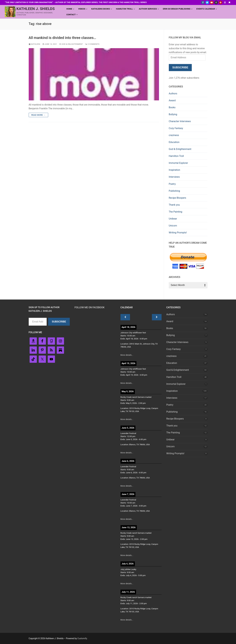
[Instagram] (216, 2)
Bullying (173, 114)
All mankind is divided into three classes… (62, 38)
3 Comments (92, 44)
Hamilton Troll (176, 156)
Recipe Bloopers (177, 198)
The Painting (176, 212)
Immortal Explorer (178, 163)
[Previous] (125, 317)
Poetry (172, 184)
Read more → (38, 115)
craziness (174, 135)
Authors (173, 94)
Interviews (174, 177)
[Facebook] (203, 2)
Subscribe (180, 67)
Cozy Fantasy (176, 128)
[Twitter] (207, 2)
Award (172, 100)
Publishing (174, 191)
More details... (127, 355)
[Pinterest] (221, 2)
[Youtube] (212, 2)
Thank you (174, 205)
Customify (82, 638)
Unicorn (173, 226)
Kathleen (34, 44)
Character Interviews (180, 121)
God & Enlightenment (71, 44)
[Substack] (229, 2)
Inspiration (174, 170)
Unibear (173, 219)
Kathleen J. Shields (36, 9)
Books (172, 107)
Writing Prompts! (178, 233)
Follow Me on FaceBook (90, 307)
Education (174, 142)
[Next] (157, 317)
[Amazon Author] (225, 2)
